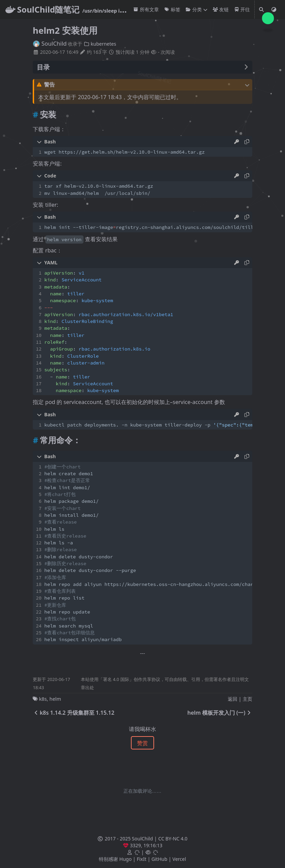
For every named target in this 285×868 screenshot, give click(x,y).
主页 (247, 699)
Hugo (125, 859)
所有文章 (146, 9)
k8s (43, 699)
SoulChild (50, 43)
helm (55, 699)
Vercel (179, 859)
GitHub (159, 859)
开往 (242, 9)
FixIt (141, 859)
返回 (232, 699)
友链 (221, 9)
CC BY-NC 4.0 (173, 839)
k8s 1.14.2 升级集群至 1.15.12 (73, 713)
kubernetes (100, 44)
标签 (172, 9)
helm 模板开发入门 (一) (220, 713)
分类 (194, 9)
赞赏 (142, 743)
